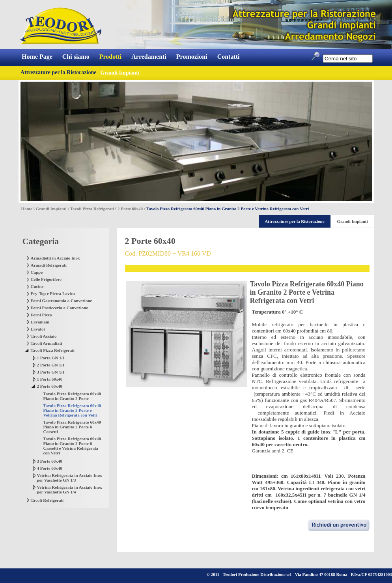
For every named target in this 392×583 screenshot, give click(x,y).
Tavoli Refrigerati (47, 500)
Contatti (229, 57)
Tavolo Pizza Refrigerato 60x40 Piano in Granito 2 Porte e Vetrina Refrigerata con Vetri (72, 410)
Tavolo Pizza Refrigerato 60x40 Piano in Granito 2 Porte (72, 396)
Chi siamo (76, 57)
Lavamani (40, 322)
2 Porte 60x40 (130, 209)
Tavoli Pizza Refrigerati (92, 209)
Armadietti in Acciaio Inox (55, 258)
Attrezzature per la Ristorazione (58, 72)
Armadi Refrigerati (49, 265)
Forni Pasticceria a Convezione (60, 308)
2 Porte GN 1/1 (51, 365)
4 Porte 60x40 (50, 468)
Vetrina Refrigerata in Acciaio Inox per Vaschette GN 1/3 (70, 478)
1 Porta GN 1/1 (51, 358)
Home (27, 209)
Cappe (37, 272)
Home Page (37, 57)
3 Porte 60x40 (50, 461)
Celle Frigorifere (46, 279)
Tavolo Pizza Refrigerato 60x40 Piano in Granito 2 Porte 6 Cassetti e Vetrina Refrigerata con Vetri (72, 446)
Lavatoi (38, 329)
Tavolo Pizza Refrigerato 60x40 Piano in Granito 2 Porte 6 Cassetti (72, 427)
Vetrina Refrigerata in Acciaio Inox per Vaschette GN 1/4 (70, 490)
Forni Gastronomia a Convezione (62, 301)
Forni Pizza (41, 315)
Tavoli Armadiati (47, 343)
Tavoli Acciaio (44, 336)
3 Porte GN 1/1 (51, 372)
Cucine (37, 286)
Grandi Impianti (51, 209)
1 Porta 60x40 (50, 379)
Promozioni (192, 57)
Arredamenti (149, 57)
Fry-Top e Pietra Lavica (53, 293)
